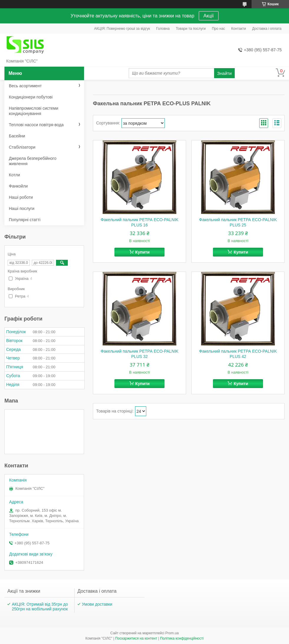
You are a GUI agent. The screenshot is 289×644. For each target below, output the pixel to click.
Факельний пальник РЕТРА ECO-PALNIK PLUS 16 (139, 222)
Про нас (218, 29)
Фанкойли (18, 186)
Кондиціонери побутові (31, 97)
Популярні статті (25, 220)
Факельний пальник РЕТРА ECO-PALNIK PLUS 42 (238, 354)
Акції (209, 16)
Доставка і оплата (267, 29)
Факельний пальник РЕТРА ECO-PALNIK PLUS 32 (139, 354)
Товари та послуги (191, 29)
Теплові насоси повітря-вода (36, 125)
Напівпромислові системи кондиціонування (33, 111)
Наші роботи (21, 197)
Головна (163, 29)
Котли (14, 175)
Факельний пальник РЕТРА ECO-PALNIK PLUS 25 (238, 222)
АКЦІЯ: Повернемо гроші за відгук (122, 29)
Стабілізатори (22, 147)
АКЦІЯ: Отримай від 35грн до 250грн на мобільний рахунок (40, 607)
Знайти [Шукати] (224, 73)
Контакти (239, 29)
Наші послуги (22, 208)
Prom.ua (172, 633)
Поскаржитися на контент (136, 638)
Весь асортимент (25, 86)
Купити (143, 252)
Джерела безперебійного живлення (33, 161)
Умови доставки (97, 604)
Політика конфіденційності (182, 638)
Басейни (17, 136)
